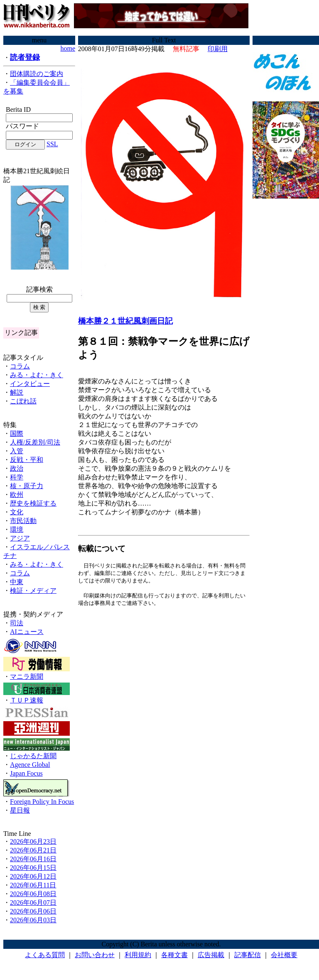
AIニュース (27, 632)
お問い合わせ (95, 955)
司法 (17, 623)
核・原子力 (27, 486)
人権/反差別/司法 (35, 442)
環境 (17, 529)
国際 (17, 434)
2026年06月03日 (33, 920)
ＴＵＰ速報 (27, 700)
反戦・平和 (27, 460)
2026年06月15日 (33, 868)
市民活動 (23, 521)
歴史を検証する (33, 503)
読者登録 (25, 57)
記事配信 (248, 955)
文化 (17, 512)
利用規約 (138, 955)
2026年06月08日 (33, 894)
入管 (17, 451)
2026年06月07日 (33, 903)
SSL (52, 144)
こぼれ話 (23, 401)
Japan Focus (26, 773)
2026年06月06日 (33, 911)
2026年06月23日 (33, 841)
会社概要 (284, 955)
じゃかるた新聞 (33, 756)
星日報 (20, 810)
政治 (17, 468)
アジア (20, 538)
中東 (17, 582)
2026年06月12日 (33, 876)
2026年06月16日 (33, 859)
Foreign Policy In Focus (42, 802)
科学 (17, 477)
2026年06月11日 (33, 885)
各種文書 (174, 955)
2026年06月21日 (33, 850)
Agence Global (30, 765)
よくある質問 (45, 955)
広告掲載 (211, 955)
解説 (17, 392)
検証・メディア (33, 591)
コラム (20, 366)
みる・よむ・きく (37, 375)
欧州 (17, 495)
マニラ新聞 (27, 677)
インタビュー (30, 384)
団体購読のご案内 (37, 74)
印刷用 (218, 49)
